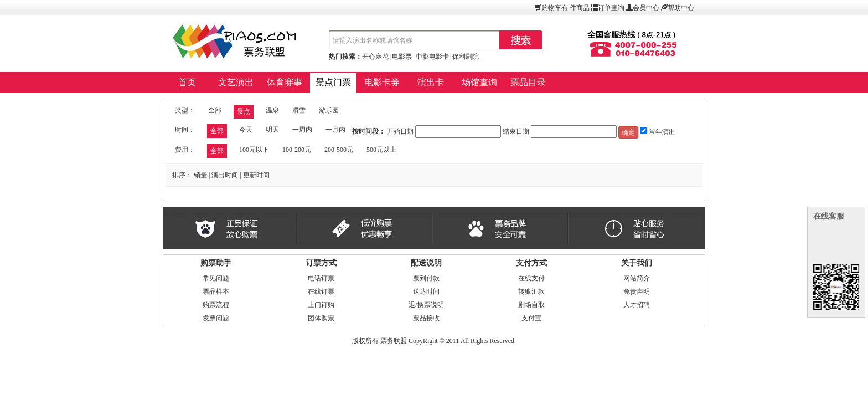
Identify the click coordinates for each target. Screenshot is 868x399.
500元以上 (381, 150)
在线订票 (321, 291)
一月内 (335, 130)
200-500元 (339, 150)
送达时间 (426, 291)
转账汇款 (531, 291)
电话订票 (321, 278)
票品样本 (216, 291)
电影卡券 (382, 82)
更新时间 (256, 175)
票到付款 (426, 278)
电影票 (402, 57)
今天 (246, 130)
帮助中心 (681, 8)
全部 (215, 110)
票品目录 (528, 82)
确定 (628, 132)
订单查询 (611, 8)
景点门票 (333, 82)
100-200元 (297, 150)
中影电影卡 (432, 57)
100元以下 (254, 150)
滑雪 (299, 110)
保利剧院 (466, 57)
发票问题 (216, 318)
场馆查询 (479, 82)
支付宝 (531, 318)
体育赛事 (285, 82)
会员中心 (646, 8)
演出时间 (225, 175)
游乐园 (329, 110)
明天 (272, 130)
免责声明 (637, 291)
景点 (244, 111)
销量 (200, 175)
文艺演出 (236, 82)
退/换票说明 (426, 305)
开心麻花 (375, 57)
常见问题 (216, 278)
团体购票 (321, 318)
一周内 (302, 130)
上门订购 (321, 305)
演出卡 (431, 82)
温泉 (272, 110)
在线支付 (531, 278)
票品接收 (426, 318)
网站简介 (637, 278)
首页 (187, 82)
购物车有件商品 (565, 8)
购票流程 (216, 305)
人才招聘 (637, 305)
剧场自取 (531, 305)
